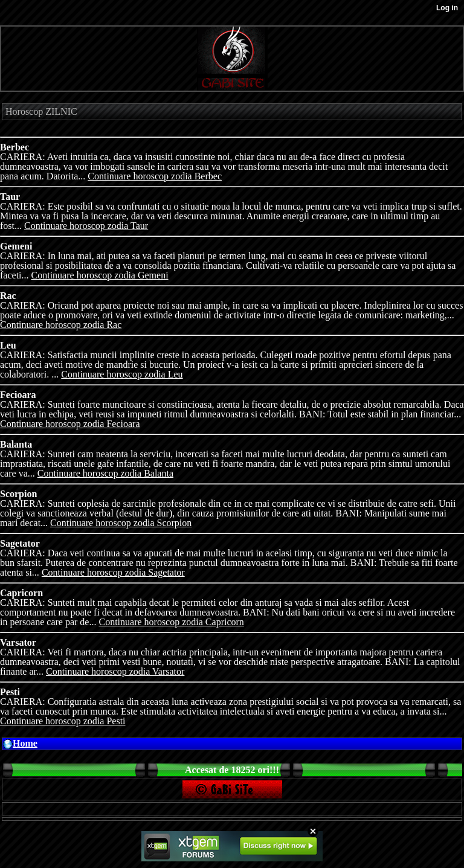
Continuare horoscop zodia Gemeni (100, 275)
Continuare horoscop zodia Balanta (105, 473)
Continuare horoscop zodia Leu (122, 374)
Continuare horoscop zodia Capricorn (171, 622)
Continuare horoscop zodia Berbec (155, 176)
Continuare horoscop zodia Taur (86, 226)
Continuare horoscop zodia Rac (61, 325)
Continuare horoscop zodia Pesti (63, 721)
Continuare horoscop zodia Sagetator (113, 572)
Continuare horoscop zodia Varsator (115, 671)
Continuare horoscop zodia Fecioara (70, 424)
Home (25, 743)
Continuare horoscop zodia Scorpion (121, 523)
